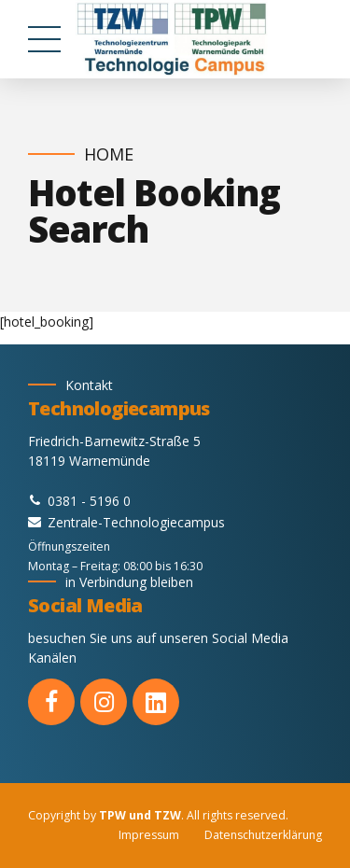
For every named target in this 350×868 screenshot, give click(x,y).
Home (109, 154)
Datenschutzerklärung (263, 835)
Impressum (149, 835)
